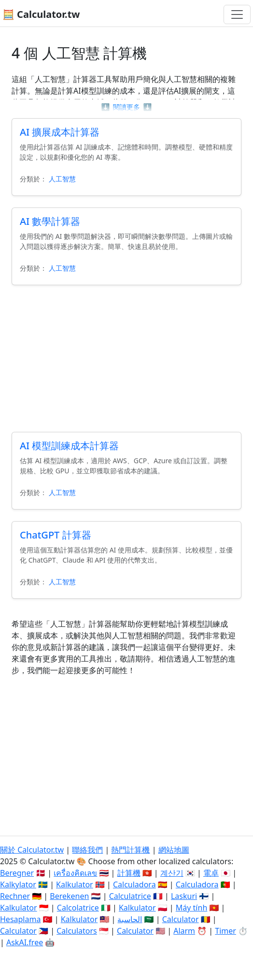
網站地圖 (174, 850)
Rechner (15, 896)
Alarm (184, 931)
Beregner (17, 873)
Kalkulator (75, 884)
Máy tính (192, 908)
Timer (225, 931)
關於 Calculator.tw (32, 850)
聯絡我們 (87, 850)
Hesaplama (20, 919)
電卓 (211, 873)
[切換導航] (237, 14)
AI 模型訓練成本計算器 (69, 446)
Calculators (77, 931)
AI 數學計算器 (50, 221)
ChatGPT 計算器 (56, 535)
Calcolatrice (78, 908)
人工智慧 (62, 179)
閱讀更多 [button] (126, 107)
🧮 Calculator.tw (41, 14)
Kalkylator (18, 884)
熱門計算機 (130, 850)
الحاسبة (130, 919)
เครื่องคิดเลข (75, 873)
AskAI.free (25, 942)
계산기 (172, 873)
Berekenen (69, 896)
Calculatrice (130, 896)
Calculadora (134, 884)
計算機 (129, 873)
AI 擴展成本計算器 (60, 132)
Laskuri (184, 896)
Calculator (181, 919)
